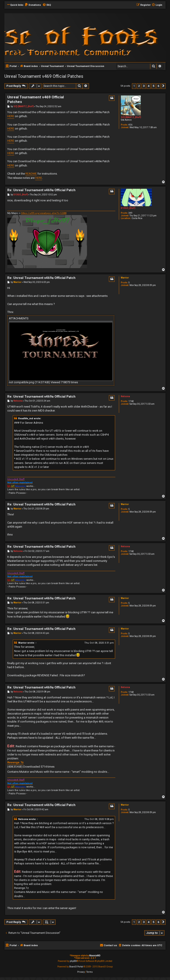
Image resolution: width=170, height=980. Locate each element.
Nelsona (125, 396)
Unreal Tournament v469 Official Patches (44, 76)
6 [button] (158, 86)
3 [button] (144, 86)
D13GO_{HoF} (128, 208)
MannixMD (95, 956)
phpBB (73, 961)
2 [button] (139, 86)
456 (130, 125)
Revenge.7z (15, 762)
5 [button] (154, 86)
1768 (131, 401)
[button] (163, 86)
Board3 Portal (76, 967)
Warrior (125, 278)
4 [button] (149, 86)
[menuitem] (33, 5)
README (31, 174)
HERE (11, 116)
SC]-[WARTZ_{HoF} (131, 117)
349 (130, 213)
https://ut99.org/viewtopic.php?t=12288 (44, 213)
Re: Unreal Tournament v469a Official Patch (41, 190)
